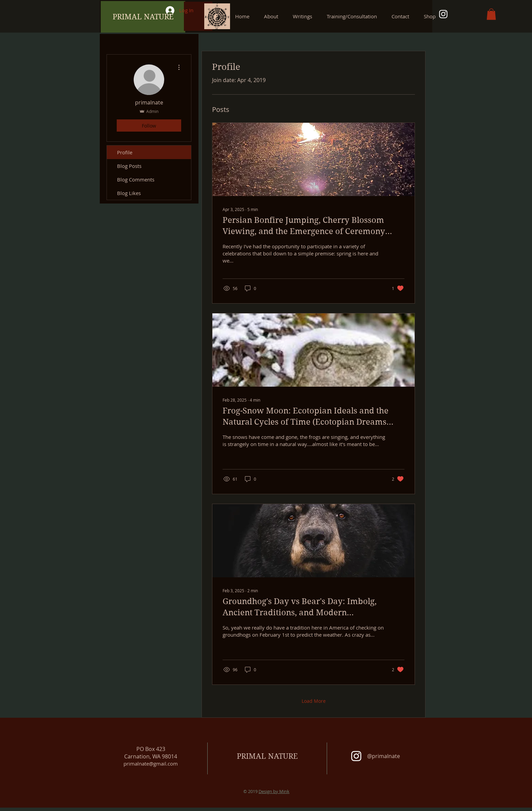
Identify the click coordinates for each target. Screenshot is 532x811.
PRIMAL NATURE (267, 756)
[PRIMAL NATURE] (143, 17)
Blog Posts (129, 166)
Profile (125, 152)
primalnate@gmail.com (151, 764)
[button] (305, 16)
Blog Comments (136, 179)
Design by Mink (274, 791)
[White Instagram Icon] (443, 14)
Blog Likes (129, 193)
